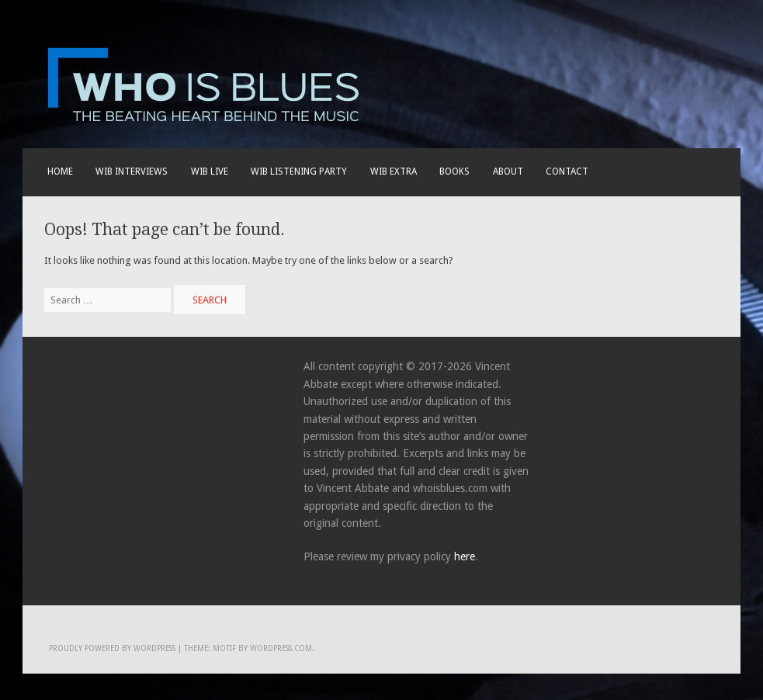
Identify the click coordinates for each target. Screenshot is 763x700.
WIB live (210, 172)
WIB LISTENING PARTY (299, 172)
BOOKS (454, 172)
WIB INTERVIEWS (132, 172)
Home (60, 172)
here (465, 556)
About (508, 172)
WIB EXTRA (394, 172)
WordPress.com (281, 648)
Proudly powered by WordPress (112, 648)
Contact (567, 172)
